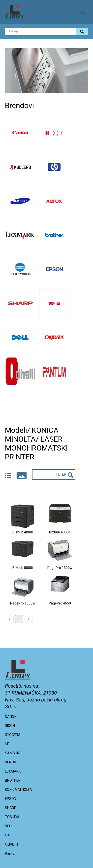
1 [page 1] (19, 619)
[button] (82, 12)
